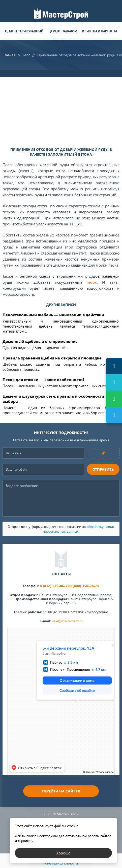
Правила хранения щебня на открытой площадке (52, 358)
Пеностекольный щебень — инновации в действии (53, 315)
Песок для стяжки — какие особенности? (43, 379)
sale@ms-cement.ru (67, 621)
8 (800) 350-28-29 (84, 586)
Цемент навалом (63, 31)
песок (92, 282)
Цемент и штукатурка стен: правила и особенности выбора (53, 399)
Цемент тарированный (24, 31)
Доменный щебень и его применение (40, 341)
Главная (9, 55)
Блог (26, 55)
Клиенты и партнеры (100, 31)
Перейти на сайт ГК (61, 791)
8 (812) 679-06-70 (55, 586)
